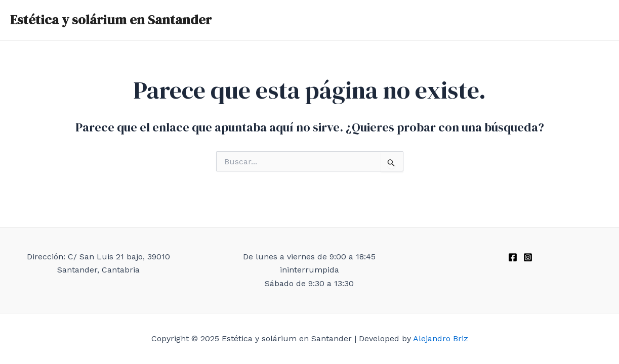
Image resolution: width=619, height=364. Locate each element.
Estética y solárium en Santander (111, 20)
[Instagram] (528, 257)
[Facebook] (513, 257)
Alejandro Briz (441, 338)
